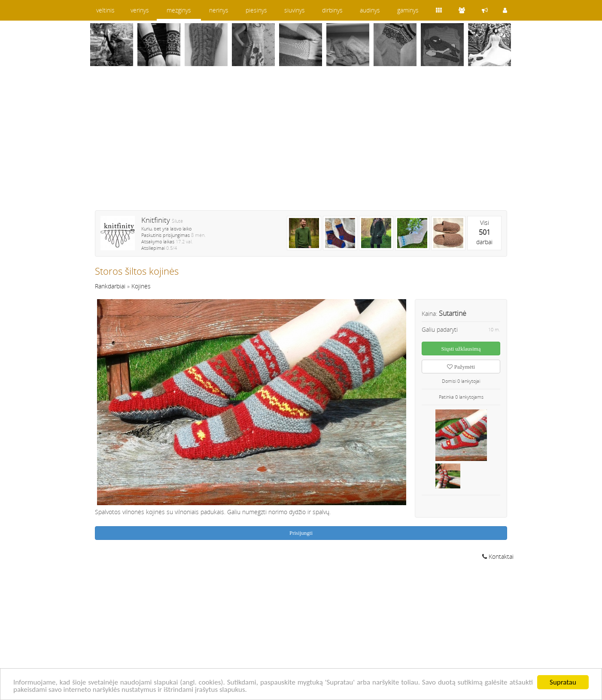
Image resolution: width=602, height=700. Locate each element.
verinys (140, 10)
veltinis (105, 10)
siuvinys (295, 10)
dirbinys (332, 10)
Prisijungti (301, 533)
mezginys (179, 10)
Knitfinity (156, 220)
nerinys (219, 10)
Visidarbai (484, 232)
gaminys (408, 10)
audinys (370, 10)
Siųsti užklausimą (461, 349)
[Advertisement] (301, 144)
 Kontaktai (498, 556)
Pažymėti (461, 367)
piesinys (256, 10)
